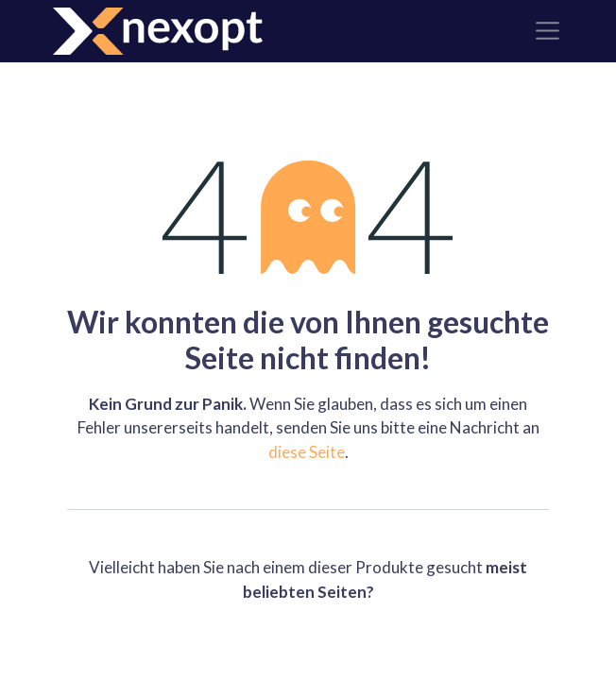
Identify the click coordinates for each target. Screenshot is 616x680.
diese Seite (307, 452)
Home (308, 641)
